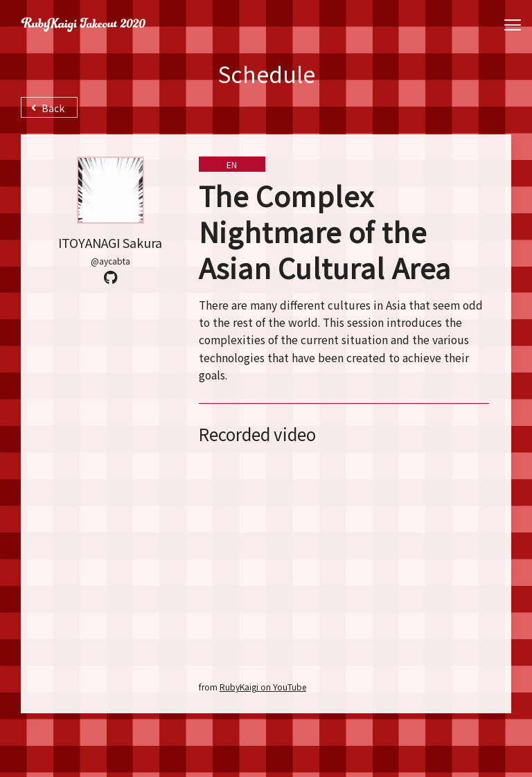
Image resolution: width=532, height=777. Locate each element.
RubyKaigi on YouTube (263, 687)
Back (48, 108)
